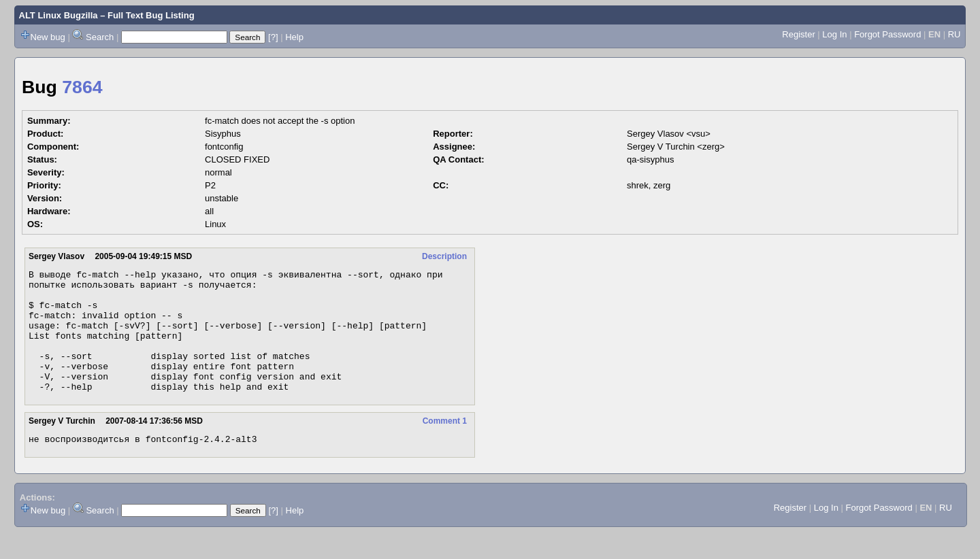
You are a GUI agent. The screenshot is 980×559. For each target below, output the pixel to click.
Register (798, 34)
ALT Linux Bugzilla (59, 15)
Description (444, 256)
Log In (834, 34)
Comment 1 (445, 445)
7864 (82, 87)
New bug (48, 37)
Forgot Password (887, 34)
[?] (273, 37)
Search (100, 37)
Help (294, 37)
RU (954, 34)
